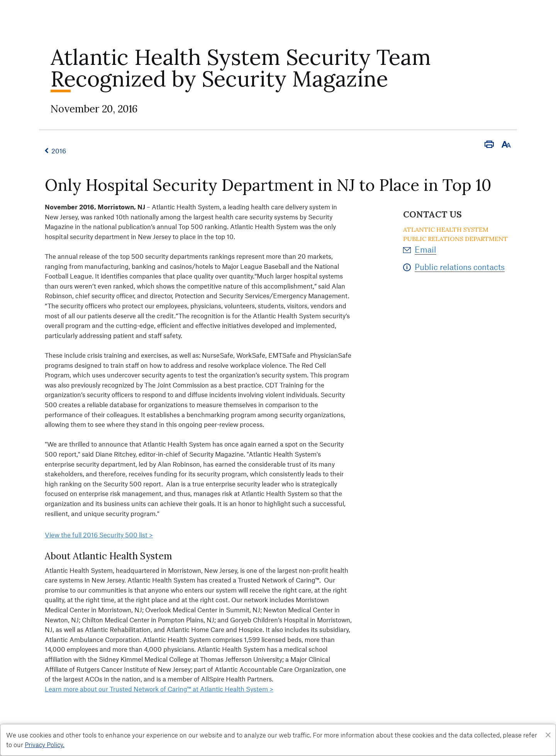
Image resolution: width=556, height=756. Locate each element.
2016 (59, 151)
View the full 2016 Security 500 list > (99, 535)
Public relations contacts (460, 267)
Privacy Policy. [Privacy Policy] (45, 744)
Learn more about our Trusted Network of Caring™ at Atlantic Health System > (159, 689)
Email (425, 249)
